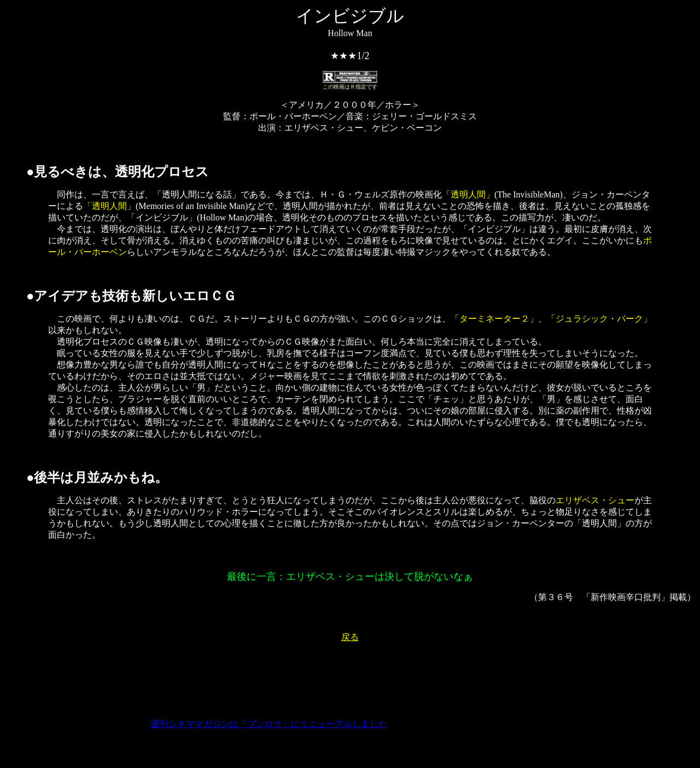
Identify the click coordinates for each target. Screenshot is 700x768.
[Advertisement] (350, 677)
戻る (350, 637)
